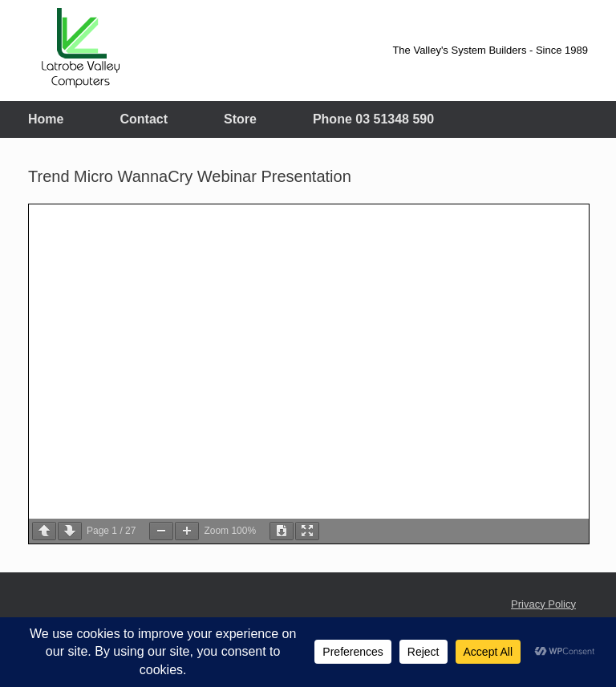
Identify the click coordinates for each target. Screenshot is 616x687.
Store (240, 119)
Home (46, 119)
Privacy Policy (543, 604)
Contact (144, 119)
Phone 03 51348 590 (373, 119)
